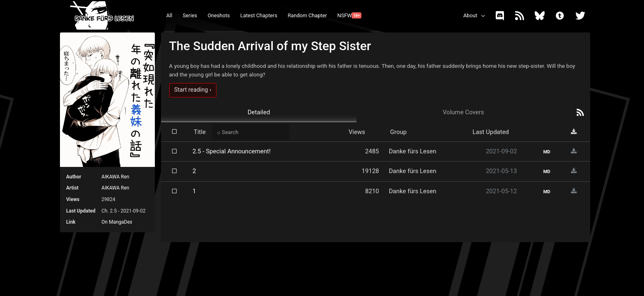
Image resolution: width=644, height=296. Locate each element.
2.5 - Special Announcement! (232, 151)
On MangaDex (117, 222)
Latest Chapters (259, 15)
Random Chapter (307, 15)
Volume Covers (463, 112)
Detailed (259, 112)
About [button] (470, 15)
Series (190, 15)
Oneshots (218, 15)
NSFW (349, 15)
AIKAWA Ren (115, 177)
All (169, 15)
